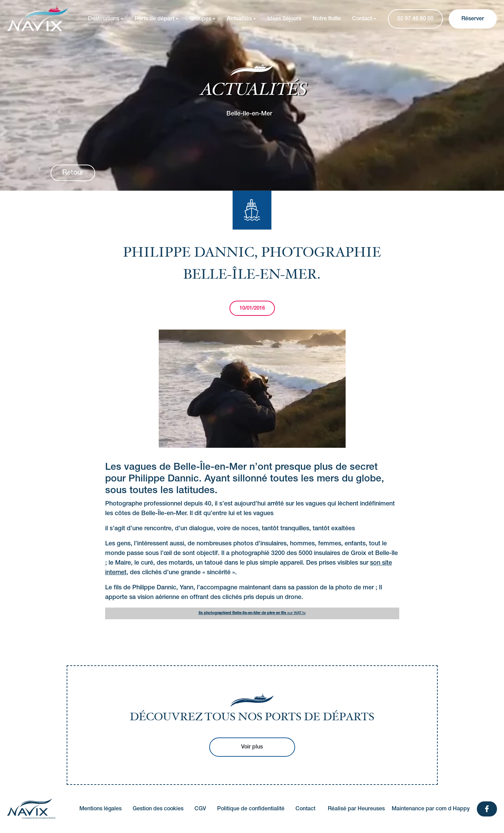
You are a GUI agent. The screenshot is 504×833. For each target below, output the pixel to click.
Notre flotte (327, 19)
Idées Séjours (284, 19)
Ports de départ (154, 19)
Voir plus (252, 747)
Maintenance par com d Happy (431, 809)
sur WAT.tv (252, 613)
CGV (200, 809)
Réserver (473, 19)
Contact (362, 19)
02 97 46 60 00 (415, 19)
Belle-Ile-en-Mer (249, 113)
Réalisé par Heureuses (356, 809)
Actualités (239, 19)
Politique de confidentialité (251, 809)
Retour (73, 173)
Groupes (200, 19)
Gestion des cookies (158, 809)
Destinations (104, 19)
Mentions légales (100, 809)
